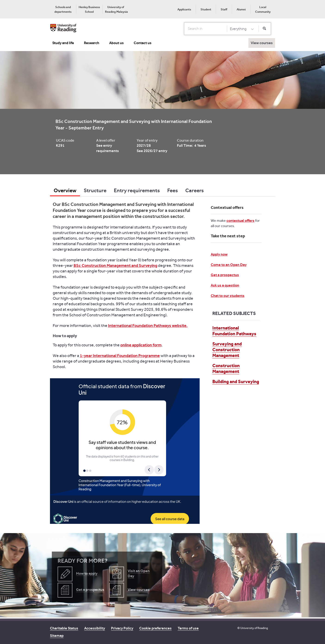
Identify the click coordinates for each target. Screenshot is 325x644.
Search (184, 28)
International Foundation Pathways (234, 331)
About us (116, 43)
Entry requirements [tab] (137, 190)
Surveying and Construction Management (227, 350)
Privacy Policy (122, 628)
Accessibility (95, 628)
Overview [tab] (65, 190)
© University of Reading (253, 628)
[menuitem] (63, 9)
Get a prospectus (225, 275)
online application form (141, 345)
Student (206, 9)
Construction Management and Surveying (119, 266)
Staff (224, 9)
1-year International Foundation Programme (120, 356)
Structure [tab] (95, 190)
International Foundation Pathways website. (148, 326)
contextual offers (240, 221)
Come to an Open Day (229, 265)
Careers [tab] (195, 190)
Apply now (219, 254)
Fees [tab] (173, 190)
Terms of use (188, 628)
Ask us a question (225, 285)
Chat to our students (228, 296)
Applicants (184, 9)
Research (92, 43)
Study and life (63, 43)
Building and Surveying (236, 382)
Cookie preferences (155, 628)
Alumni (241, 9)
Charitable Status (64, 628)
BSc (78, 266)
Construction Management (226, 368)
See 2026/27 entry (152, 151)
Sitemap (57, 636)
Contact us (143, 43)
